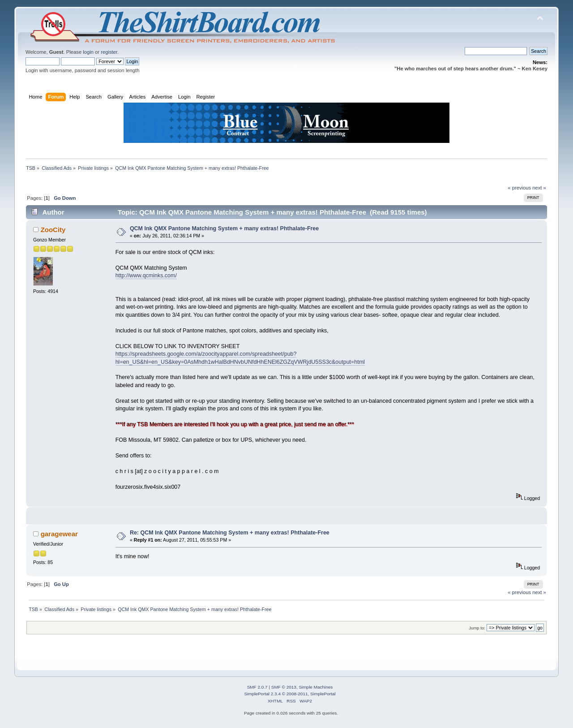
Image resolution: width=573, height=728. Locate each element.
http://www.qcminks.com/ (146, 276)
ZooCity (53, 230)
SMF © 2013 (284, 687)
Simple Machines (316, 687)
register (109, 52)
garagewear (59, 534)
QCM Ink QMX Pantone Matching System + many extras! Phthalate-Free (224, 228)
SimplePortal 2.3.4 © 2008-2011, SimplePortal (290, 694)
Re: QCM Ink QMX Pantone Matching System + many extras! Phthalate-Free (230, 533)
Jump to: (477, 628)
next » (539, 188)
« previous (519, 188)
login (88, 52)
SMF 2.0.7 (257, 687)
